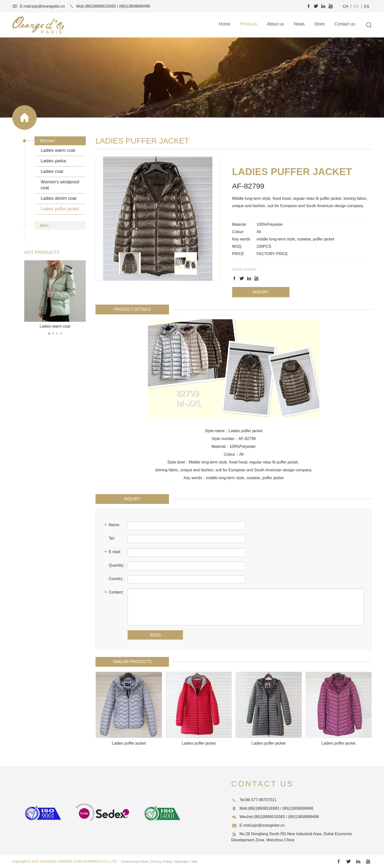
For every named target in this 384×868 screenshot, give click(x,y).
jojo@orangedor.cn (49, 6)
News (298, 25)
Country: (113, 579)
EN (356, 6)
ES (367, 6)
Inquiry (261, 292)
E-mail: (112, 552)
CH (345, 6)
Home (223, 25)
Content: (113, 593)
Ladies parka (53, 161)
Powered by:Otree (135, 861)
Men (44, 226)
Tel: (109, 539)
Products (247, 25)
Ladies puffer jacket (60, 209)
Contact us (345, 25)
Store (319, 25)
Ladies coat (52, 171)
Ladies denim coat (59, 198)
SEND (155, 635)
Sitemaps (183, 861)
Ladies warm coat (58, 150)
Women (48, 141)
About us (274, 25)
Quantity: (114, 566)
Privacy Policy (162, 861)
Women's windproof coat (60, 185)
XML (197, 861)
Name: (112, 525)
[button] (49, 333)
